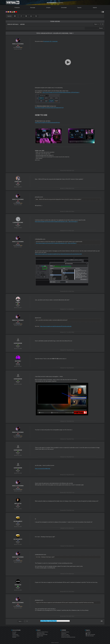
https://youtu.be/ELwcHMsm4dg (43, 469)
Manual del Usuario (41, 633)
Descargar (33, 8)
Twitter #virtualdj (90, 636)
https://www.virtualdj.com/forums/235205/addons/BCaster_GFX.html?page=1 (61, 92)
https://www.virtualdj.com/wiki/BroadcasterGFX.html (47, 123)
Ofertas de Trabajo (65, 635)
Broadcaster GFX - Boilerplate (51, 41)
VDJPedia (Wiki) (40, 636)
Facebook (88, 632)
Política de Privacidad (66, 636)
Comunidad (64, 8)
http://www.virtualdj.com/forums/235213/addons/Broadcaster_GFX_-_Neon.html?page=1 (56, 222)
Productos (17, 8)
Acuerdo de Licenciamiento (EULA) (68, 637)
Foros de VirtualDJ (13, 24)
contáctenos (64, 633)
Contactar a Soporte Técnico (42, 632)
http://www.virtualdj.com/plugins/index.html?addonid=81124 (49, 108)
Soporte (79, 8)
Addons (22, 24)
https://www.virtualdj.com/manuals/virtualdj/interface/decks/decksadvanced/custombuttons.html (58, 254)
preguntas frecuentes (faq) (42, 635)
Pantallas (14, 637)
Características (15, 635)
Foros (38, 637)
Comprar (48, 8)
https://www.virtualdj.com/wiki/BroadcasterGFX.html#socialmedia (56, 326)
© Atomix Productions (55, 643)
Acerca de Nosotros (65, 632)
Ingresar (95, 8)
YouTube (88, 633)
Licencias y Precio (16, 636)
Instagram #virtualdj (90, 635)
